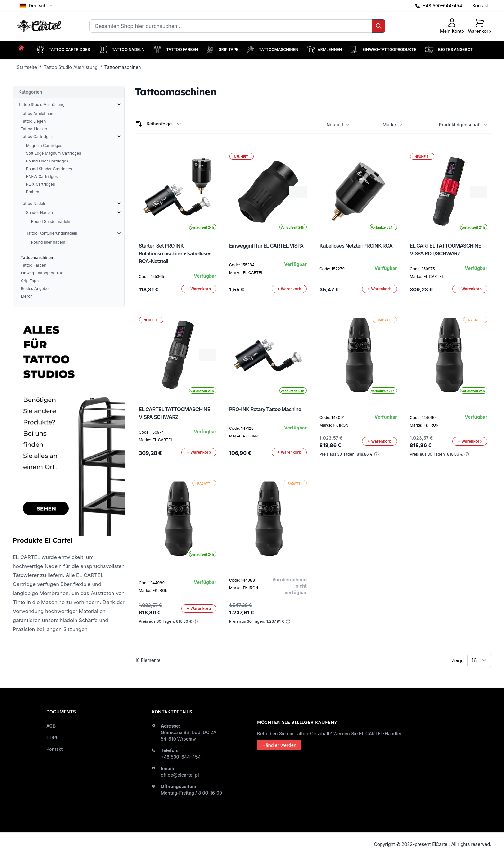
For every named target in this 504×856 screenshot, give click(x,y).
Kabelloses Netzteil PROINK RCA (356, 246)
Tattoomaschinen (123, 67)
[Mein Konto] (452, 26)
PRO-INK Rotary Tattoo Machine (265, 409)
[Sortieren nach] (164, 124)
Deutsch (36, 6)
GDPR (53, 737)
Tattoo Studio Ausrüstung (71, 67)
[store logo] (40, 26)
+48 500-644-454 (442, 6)
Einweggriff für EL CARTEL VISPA (266, 246)
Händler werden (279, 745)
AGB (51, 726)
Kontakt (481, 6)
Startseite (27, 67)
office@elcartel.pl (180, 775)
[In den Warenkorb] (199, 289)
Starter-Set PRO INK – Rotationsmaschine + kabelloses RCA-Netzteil (175, 253)
